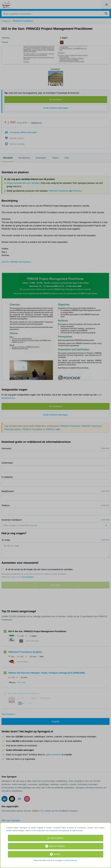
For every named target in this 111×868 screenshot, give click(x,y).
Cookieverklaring (70, 860)
